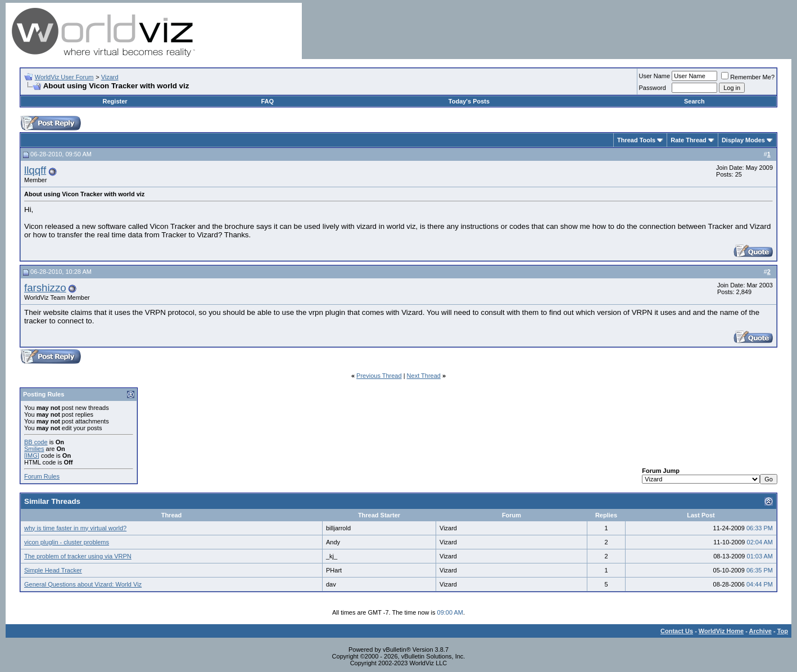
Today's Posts (469, 101)
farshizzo (45, 288)
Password (653, 88)
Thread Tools (636, 140)
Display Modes (743, 140)
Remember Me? (748, 77)
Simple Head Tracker (53, 570)
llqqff (35, 170)
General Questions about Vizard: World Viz (83, 584)
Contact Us (677, 631)
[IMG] (32, 455)
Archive (760, 631)
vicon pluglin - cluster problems (67, 542)
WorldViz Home (721, 631)
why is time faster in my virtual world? (75, 528)
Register (115, 101)
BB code (36, 442)
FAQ (267, 101)
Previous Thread (379, 376)
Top (783, 631)
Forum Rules (42, 476)
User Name (655, 76)
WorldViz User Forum (64, 77)
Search (694, 101)
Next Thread (424, 376)
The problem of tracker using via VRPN (78, 556)
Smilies (34, 449)
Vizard (110, 77)
